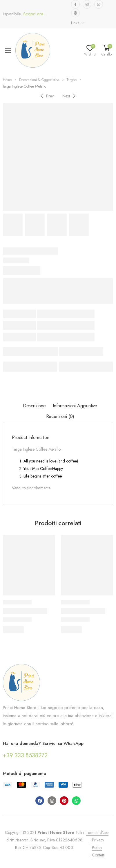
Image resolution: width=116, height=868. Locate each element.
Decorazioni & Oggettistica (39, 80)
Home (7, 80)
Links (75, 23)
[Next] (70, 96)
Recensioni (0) (60, 416)
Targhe (72, 80)
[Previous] (46, 96)
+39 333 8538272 (25, 755)
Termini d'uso (97, 832)
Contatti (98, 855)
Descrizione (34, 406)
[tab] (34, 406)
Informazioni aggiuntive (75, 406)
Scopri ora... (38, 14)
